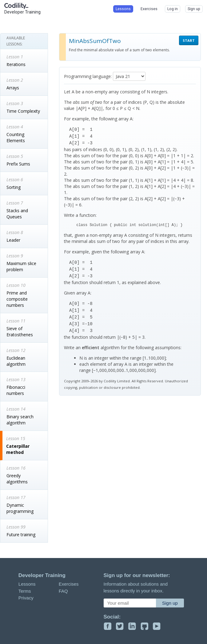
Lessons (27, 584)
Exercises (69, 584)
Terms (25, 591)
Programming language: (88, 76)
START (189, 40)
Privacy (26, 598)
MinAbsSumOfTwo (95, 41)
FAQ (63, 591)
